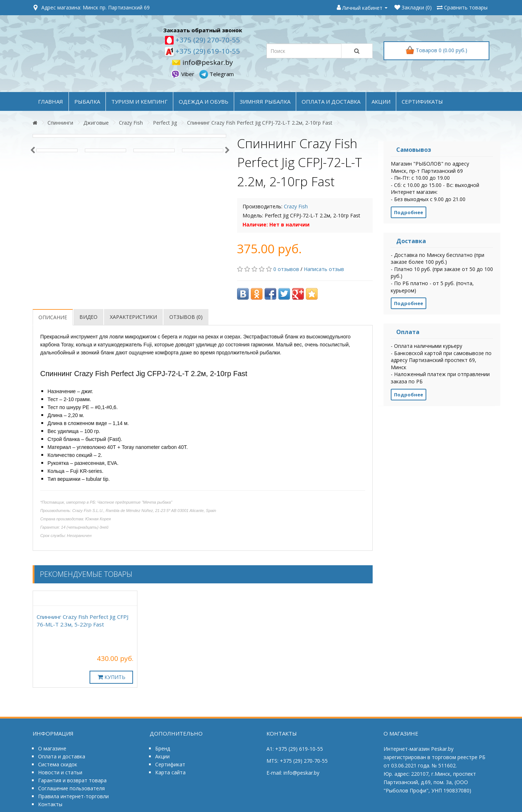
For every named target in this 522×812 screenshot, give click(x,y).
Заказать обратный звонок (203, 30)
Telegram (217, 74)
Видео (88, 317)
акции (381, 101)
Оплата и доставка (62, 756)
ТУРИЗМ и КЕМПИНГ (139, 101)
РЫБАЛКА (87, 101)
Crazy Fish (131, 123)
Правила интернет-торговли (73, 796)
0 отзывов (286, 269)
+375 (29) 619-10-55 (207, 51)
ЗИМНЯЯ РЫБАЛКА (265, 101)
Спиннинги (60, 123)
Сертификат (170, 764)
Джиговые (96, 123)
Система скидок (58, 764)
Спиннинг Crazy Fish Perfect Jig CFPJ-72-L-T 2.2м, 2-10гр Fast (260, 123)
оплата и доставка (331, 101)
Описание (53, 317)
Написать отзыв (324, 269)
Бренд (163, 748)
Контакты (50, 804)
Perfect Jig (165, 123)
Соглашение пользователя (71, 788)
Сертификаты (422, 101)
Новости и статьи (60, 772)
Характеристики (133, 317)
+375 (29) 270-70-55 (207, 40)
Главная (51, 101)
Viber (183, 74)
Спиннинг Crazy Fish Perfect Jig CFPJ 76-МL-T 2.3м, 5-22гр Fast (82, 621)
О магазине (52, 748)
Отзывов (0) (186, 317)
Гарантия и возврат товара (72, 780)
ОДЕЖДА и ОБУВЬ (204, 101)
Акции (162, 756)
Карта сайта (170, 772)
